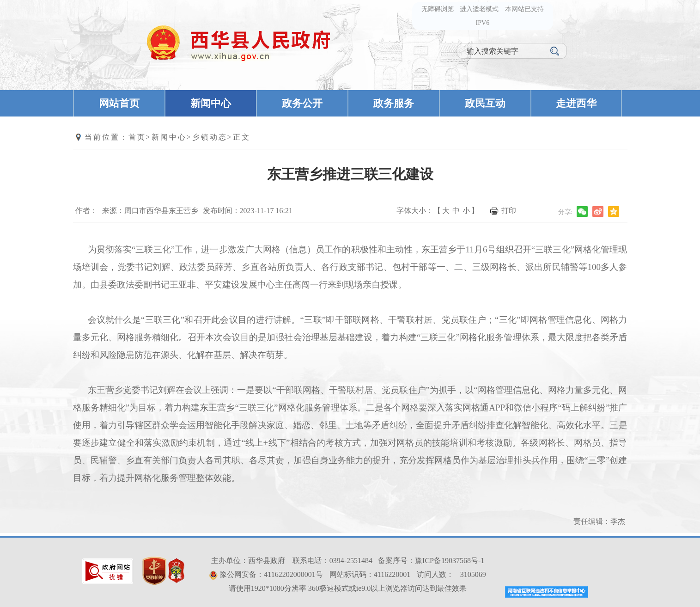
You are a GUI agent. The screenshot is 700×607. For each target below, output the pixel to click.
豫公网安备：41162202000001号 (271, 574)
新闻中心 (211, 103)
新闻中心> (172, 137)
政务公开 (302, 103)
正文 (242, 137)
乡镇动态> (213, 137)
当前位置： (107, 137)
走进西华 (576, 103)
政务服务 (394, 103)
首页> (140, 137)
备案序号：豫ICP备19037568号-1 (431, 561)
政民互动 (485, 103)
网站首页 (119, 103)
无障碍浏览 (438, 9)
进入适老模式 (479, 9)
